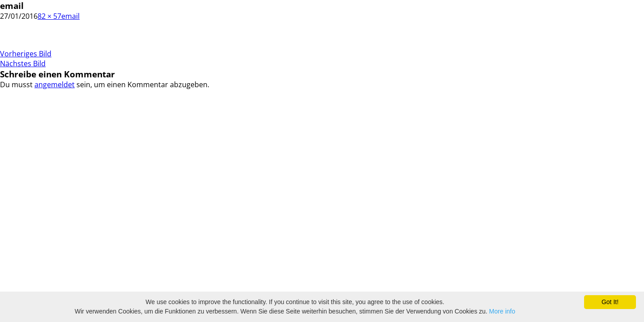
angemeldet (55, 85)
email (70, 16)
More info (502, 311)
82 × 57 (49, 16)
